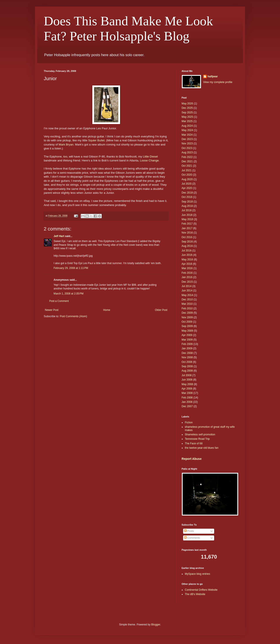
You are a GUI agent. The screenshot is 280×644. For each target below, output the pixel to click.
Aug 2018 (187, 206)
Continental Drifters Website (201, 590)
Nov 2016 (187, 233)
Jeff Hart (59, 236)
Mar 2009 (187, 340)
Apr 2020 (187, 188)
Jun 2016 (187, 255)
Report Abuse (192, 459)
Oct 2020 (187, 175)
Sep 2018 (187, 202)
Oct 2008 (187, 362)
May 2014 (187, 295)
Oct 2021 (187, 166)
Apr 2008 (187, 389)
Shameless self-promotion (200, 435)
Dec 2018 (187, 193)
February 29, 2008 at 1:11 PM (71, 268)
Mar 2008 (187, 393)
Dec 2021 (187, 161)
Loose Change (149, 160)
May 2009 (187, 331)
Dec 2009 (187, 313)
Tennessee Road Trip (197, 439)
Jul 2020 (186, 184)
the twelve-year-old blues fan (202, 448)
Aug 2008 (187, 371)
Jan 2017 (187, 228)
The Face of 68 (194, 443)
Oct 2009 (187, 322)
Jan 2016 (187, 277)
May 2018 (187, 219)
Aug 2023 (187, 152)
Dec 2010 (187, 299)
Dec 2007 (187, 406)
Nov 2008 (187, 357)
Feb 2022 (187, 157)
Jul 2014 (186, 286)
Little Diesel (150, 157)
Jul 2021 (186, 170)
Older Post (161, 310)
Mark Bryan (66, 145)
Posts (189, 531)
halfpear (213, 76)
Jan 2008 (187, 402)
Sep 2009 (187, 326)
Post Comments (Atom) (73, 316)
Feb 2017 (187, 224)
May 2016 (187, 260)
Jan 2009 (187, 348)
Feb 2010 (187, 308)
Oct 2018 (187, 197)
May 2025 (187, 117)
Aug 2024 (187, 126)
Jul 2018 (186, 210)
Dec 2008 (187, 353)
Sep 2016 (187, 242)
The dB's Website (195, 594)
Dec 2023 (187, 139)
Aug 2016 (187, 246)
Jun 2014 (187, 291)
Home (107, 310)
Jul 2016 (186, 251)
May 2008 (187, 384)
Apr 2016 (187, 264)
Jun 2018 (187, 215)
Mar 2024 (187, 135)
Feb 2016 (187, 273)
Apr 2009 (187, 335)
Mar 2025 (187, 121)
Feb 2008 (187, 398)
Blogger (156, 625)
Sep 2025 (187, 113)
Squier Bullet (96, 140)
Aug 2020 (187, 179)
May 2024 (187, 130)
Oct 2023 (187, 148)
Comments (192, 538)
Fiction (189, 422)
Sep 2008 (187, 366)
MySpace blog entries (197, 574)
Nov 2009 (187, 317)
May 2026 (187, 104)
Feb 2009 (187, 344)
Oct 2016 (187, 237)
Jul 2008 (186, 375)
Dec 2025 (187, 108)
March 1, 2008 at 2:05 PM (68, 294)
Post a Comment (59, 301)
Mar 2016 (187, 268)
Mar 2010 (187, 304)
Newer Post (52, 310)
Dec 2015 (187, 282)
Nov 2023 (187, 144)
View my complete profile (218, 82)
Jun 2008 (187, 380)
